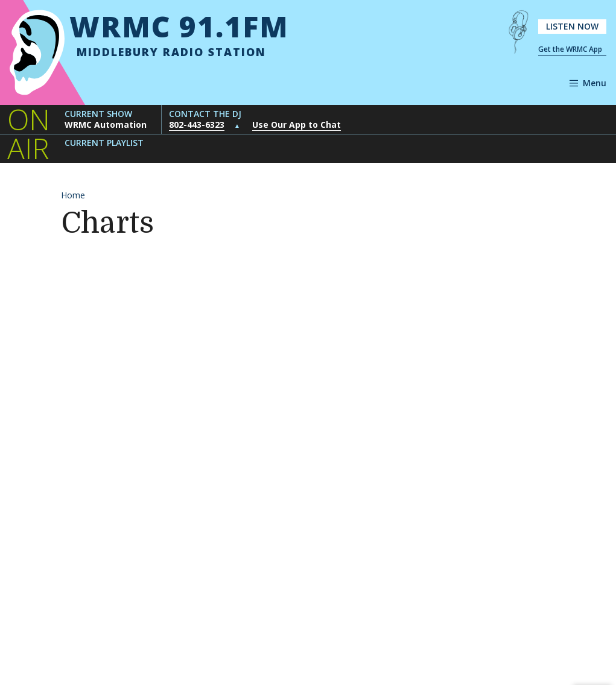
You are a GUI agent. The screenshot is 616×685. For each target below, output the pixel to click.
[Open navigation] (588, 83)
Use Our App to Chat (297, 125)
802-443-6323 (197, 125)
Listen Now (572, 26)
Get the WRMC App (570, 49)
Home (73, 195)
